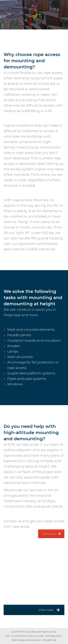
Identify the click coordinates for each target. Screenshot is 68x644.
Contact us (51, 534)
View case (49, 610)
